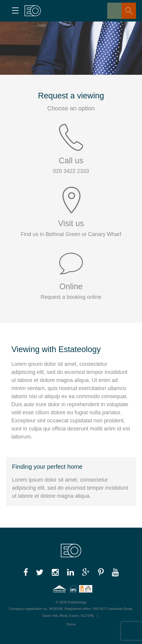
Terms (71, 624)
